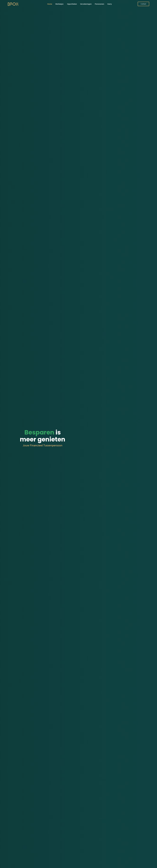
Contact (143, 4)
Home (50, 4)
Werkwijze (60, 4)
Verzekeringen (86, 4)
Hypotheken (72, 4)
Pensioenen (99, 4)
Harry (110, 4)
